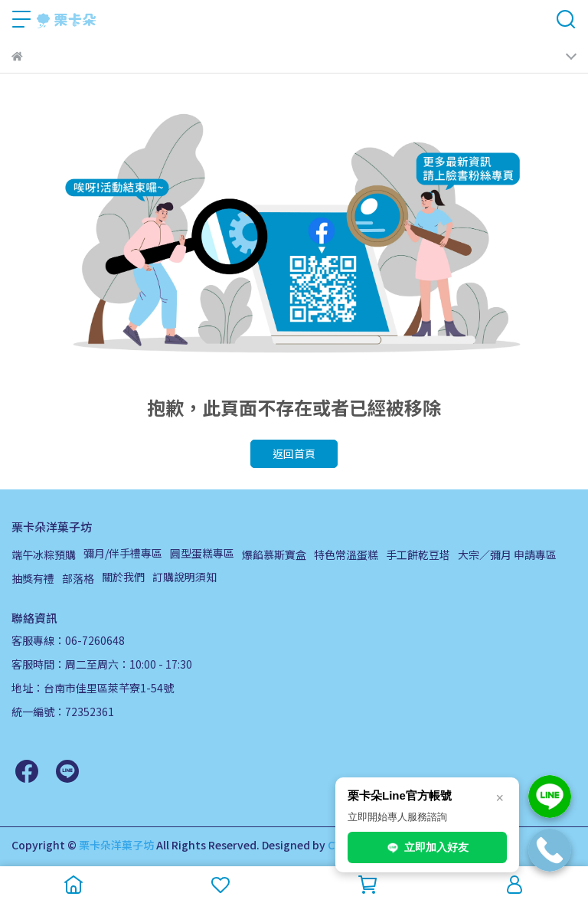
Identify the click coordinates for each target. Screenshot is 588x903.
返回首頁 (294, 453)
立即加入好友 (427, 848)
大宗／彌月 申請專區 (507, 555)
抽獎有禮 (33, 578)
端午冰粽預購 (44, 555)
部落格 (78, 578)
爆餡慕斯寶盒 (274, 555)
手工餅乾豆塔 (418, 555)
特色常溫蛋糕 (346, 555)
